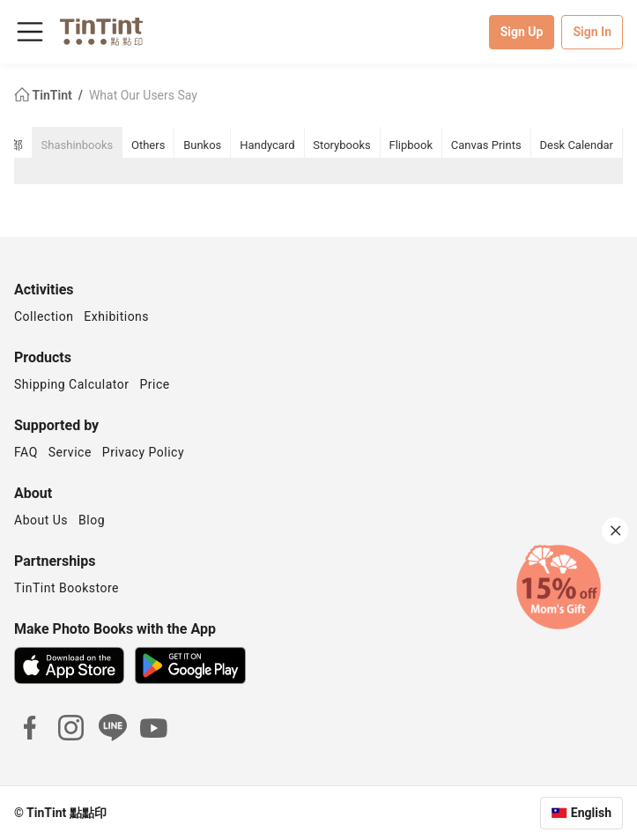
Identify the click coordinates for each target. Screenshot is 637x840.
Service (70, 452)
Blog (92, 520)
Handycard (267, 145)
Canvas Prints (486, 145)
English (591, 813)
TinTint (44, 95)
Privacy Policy (143, 452)
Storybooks (341, 145)
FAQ (26, 452)
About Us (41, 520)
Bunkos (202, 145)
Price (155, 384)
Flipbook (411, 145)
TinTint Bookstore (67, 588)
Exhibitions (116, 316)
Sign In (592, 32)
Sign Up (522, 32)
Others (148, 145)
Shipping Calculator (72, 384)
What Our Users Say (143, 95)
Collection (44, 316)
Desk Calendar (576, 145)
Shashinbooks (78, 145)
